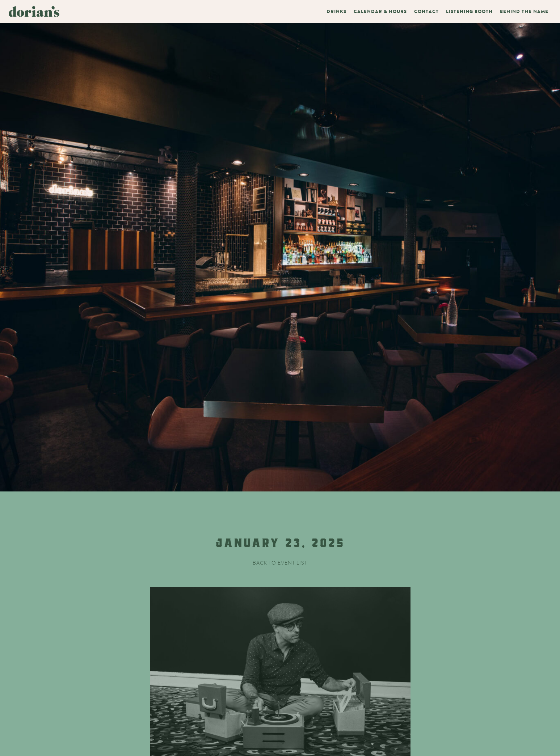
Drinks (336, 11)
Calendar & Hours (380, 11)
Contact (426, 11)
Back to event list (280, 563)
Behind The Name (524, 11)
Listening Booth (469, 11)
